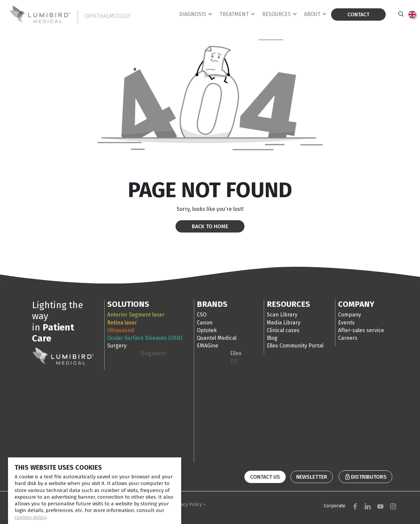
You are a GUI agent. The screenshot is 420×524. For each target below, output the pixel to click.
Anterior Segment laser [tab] (136, 315)
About (312, 14)
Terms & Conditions (148, 505)
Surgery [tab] (117, 346)
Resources (276, 14)
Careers (348, 338)
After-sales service (361, 330)
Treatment (234, 14)
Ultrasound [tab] (121, 330)
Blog (272, 338)
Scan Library (282, 315)
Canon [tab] (205, 323)
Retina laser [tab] (122, 323)
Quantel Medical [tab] (217, 338)
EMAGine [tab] (208, 346)
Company (350, 315)
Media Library (284, 323)
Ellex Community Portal (295, 346)
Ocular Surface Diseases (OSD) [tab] (145, 338)
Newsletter (309, 477)
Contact (358, 14)
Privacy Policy (188, 505)
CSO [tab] (202, 315)
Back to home (210, 226)
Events (346, 323)
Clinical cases (283, 330)
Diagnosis (193, 14)
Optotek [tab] (207, 330)
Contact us (268, 477)
